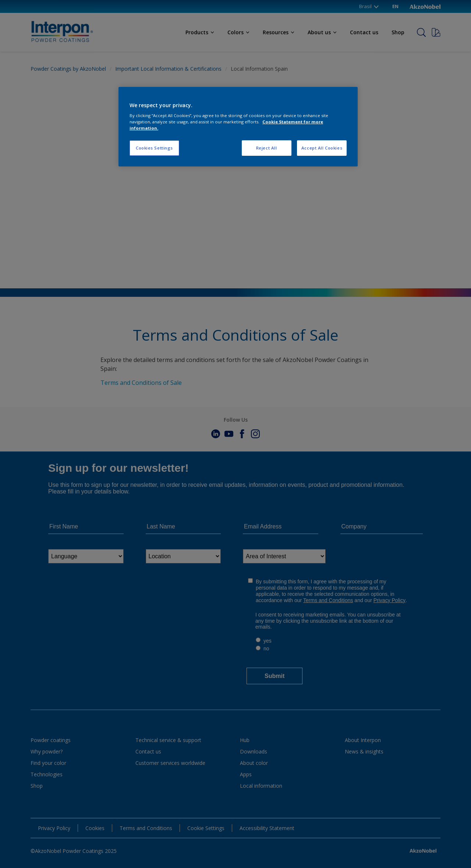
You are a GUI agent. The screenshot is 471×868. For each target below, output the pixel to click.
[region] (238, 127)
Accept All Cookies (322, 148)
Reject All (267, 148)
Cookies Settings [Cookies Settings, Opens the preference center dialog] (154, 148)
